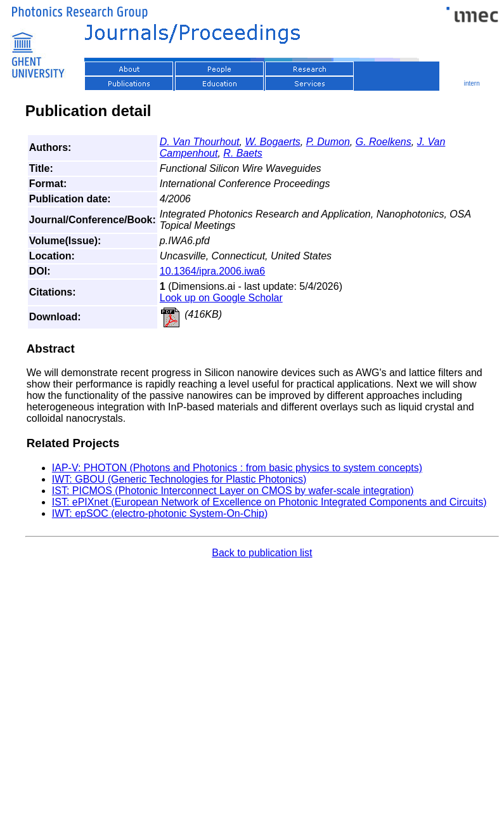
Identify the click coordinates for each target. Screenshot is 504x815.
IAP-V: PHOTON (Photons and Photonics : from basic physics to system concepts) (237, 468)
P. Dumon (328, 142)
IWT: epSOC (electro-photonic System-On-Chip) (160, 513)
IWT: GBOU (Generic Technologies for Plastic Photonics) (179, 479)
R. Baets (242, 153)
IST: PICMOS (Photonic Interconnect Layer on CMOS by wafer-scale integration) (233, 491)
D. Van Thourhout (200, 142)
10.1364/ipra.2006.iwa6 (212, 271)
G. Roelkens (384, 142)
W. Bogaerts (272, 142)
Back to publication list (262, 553)
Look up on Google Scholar (221, 298)
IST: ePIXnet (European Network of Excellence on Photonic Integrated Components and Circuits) (269, 502)
